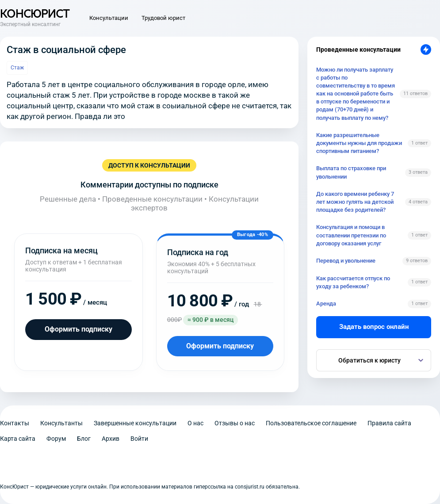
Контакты (15, 423)
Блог (84, 439)
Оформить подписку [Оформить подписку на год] (220, 346)
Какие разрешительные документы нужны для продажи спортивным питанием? (359, 143)
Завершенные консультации (135, 423)
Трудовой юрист (163, 18)
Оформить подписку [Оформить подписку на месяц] (78, 329)
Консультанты (61, 423)
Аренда (326, 304)
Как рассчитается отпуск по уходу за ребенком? (353, 282)
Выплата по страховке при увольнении (351, 172)
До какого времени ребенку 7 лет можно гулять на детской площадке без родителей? (355, 202)
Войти (139, 439)
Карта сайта (18, 439)
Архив (111, 439)
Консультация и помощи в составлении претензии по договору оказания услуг (351, 235)
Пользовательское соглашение (311, 423)
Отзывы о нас (235, 423)
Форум (56, 439)
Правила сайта (389, 423)
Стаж (17, 68)
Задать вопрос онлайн (374, 327)
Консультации (109, 18)
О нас (195, 423)
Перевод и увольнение (346, 261)
